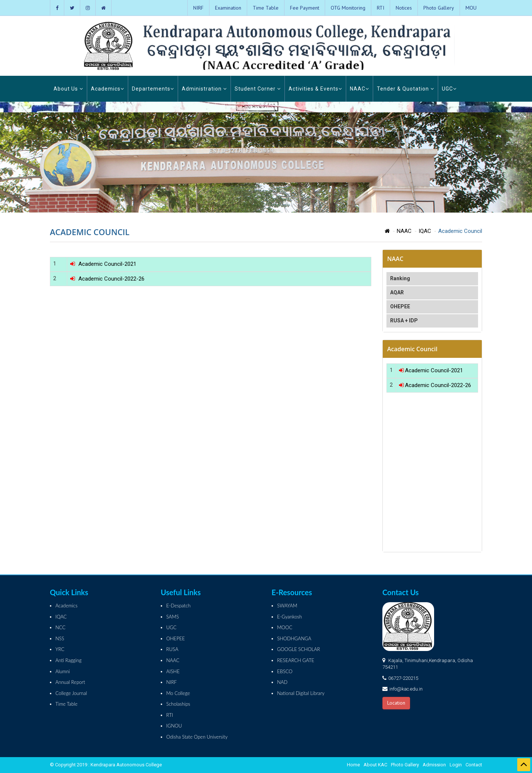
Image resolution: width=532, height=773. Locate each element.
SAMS (173, 617)
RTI (381, 8)
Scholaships (178, 704)
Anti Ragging (69, 660)
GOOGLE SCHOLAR (299, 649)
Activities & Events (315, 89)
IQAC (425, 231)
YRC (60, 649)
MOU (471, 8)
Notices (404, 8)
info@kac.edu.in (406, 689)
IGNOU (174, 726)
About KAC (375, 765)
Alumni (63, 671)
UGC (449, 89)
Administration (204, 89)
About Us (68, 89)
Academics (108, 89)
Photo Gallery (439, 8)
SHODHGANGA (294, 638)
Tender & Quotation (405, 89)
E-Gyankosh (289, 617)
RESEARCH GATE (296, 660)
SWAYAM (287, 606)
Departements (153, 89)
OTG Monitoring (348, 8)
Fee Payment (305, 8)
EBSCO (285, 671)
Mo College (178, 693)
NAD (282, 682)
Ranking (400, 278)
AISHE (173, 671)
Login (456, 765)
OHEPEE (400, 306)
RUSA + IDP (404, 321)
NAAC (359, 89)
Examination (228, 8)
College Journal (71, 693)
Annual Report (70, 682)
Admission (434, 765)
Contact (474, 765)
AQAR (397, 292)
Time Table (266, 8)
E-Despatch (178, 606)
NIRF (198, 8)
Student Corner (258, 89)
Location (396, 703)
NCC (60, 627)
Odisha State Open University (197, 737)
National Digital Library (301, 693)
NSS (60, 638)
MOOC (285, 627)
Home (353, 765)
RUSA (172, 649)
